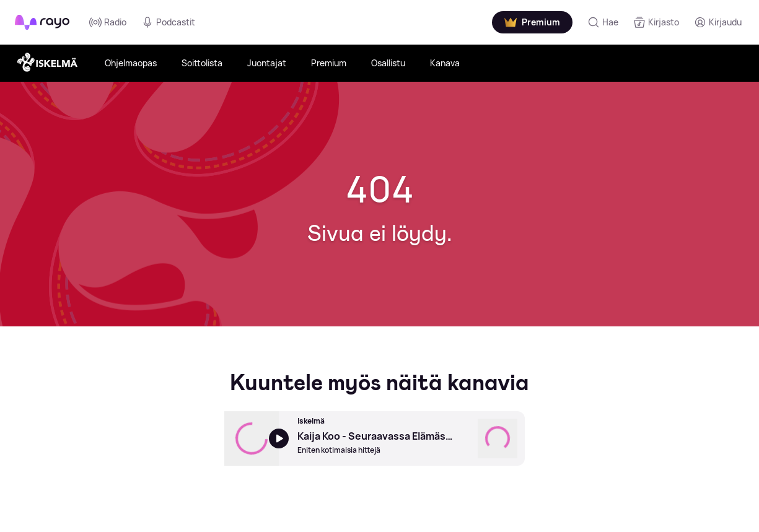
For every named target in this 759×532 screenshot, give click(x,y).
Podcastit (168, 22)
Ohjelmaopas (131, 63)
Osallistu (388, 63)
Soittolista (202, 63)
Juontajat (267, 63)
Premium (329, 63)
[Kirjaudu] (718, 22)
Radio (108, 22)
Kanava (445, 63)
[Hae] (603, 22)
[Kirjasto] (656, 22)
